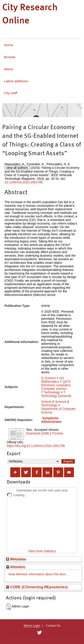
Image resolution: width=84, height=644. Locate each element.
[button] (8, 607)
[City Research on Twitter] (40, 633)
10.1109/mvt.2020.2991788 (24, 182)
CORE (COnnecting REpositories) (37, 587)
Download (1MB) (38, 433)
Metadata (16, 559)
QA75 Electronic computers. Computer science (56, 385)
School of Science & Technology (55, 403)
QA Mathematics (53, 380)
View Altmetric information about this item (37, 574)
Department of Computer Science (58, 411)
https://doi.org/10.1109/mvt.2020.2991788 (36, 446)
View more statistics (42, 551)
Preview (58, 433)
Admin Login (32, 626)
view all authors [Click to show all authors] (17, 168)
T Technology (51, 392)
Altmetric (16, 567)
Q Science (48, 378)
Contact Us (53, 626)
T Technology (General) (56, 394)
